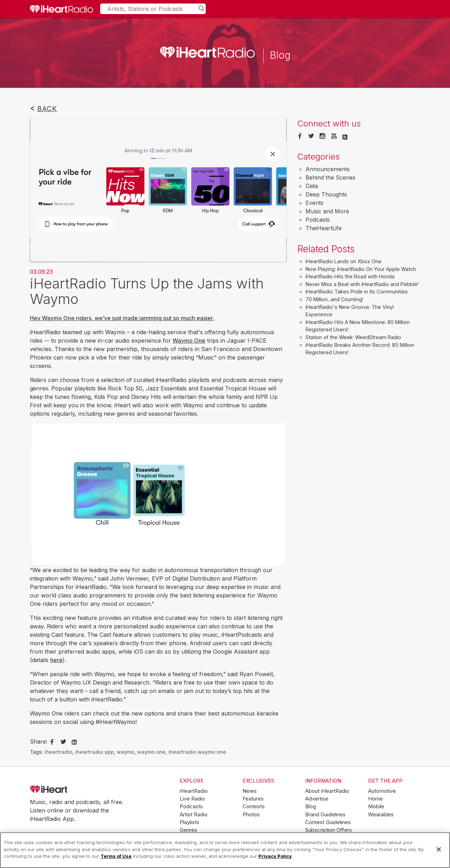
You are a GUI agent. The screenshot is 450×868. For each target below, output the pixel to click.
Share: (39, 741)
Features (253, 799)
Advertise (317, 799)
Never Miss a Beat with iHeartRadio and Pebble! (362, 284)
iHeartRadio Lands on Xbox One (343, 261)
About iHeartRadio (327, 791)
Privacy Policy (275, 856)
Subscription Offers (329, 830)
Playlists (189, 822)
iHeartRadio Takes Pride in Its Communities (357, 292)
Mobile (376, 807)
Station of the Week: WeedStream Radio (353, 337)
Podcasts (318, 220)
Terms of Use (116, 856)
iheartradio (59, 752)
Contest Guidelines (328, 822)
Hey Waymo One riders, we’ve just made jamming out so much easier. (122, 318)
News (250, 791)
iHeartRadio (69, 790)
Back (47, 109)
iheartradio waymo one (197, 752)
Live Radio (192, 799)
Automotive (382, 791)
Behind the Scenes (330, 177)
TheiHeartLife (324, 228)
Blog (311, 807)
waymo (126, 752)
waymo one (151, 752)
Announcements (328, 169)
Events (314, 203)
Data (312, 186)
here (56, 660)
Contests (254, 807)
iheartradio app (95, 752)
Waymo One (189, 341)
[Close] (439, 849)
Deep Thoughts (326, 194)
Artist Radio (194, 815)
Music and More (327, 211)
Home (375, 799)
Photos (251, 815)
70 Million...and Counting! (334, 299)
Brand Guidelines (325, 815)
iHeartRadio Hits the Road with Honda (350, 276)
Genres (188, 830)
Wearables (381, 815)
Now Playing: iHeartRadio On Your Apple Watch (361, 269)
